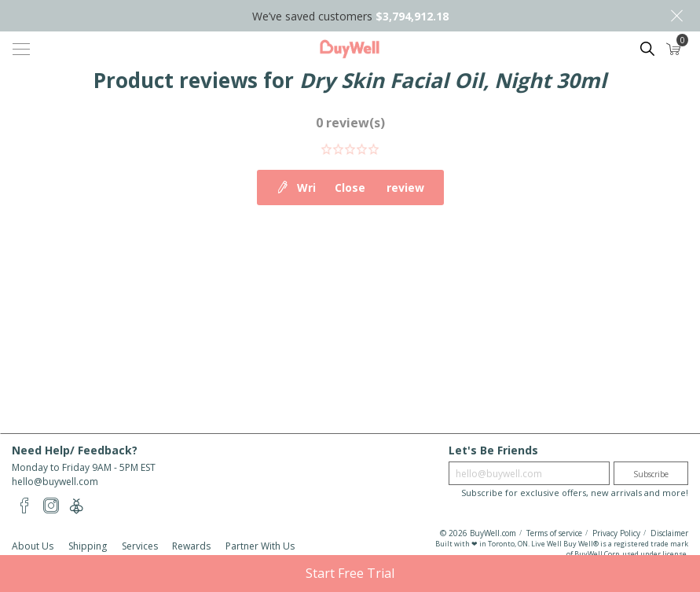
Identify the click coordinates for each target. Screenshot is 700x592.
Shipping (88, 546)
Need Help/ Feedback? (75, 450)
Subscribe (651, 474)
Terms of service (554, 533)
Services (140, 546)
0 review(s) (350, 123)
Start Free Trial (350, 573)
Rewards (191, 546)
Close (676, 16)
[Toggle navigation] (21, 49)
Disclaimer (669, 533)
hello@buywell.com (55, 482)
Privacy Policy (616, 533)
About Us (33, 546)
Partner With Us (260, 546)
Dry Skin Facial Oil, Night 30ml (453, 80)
